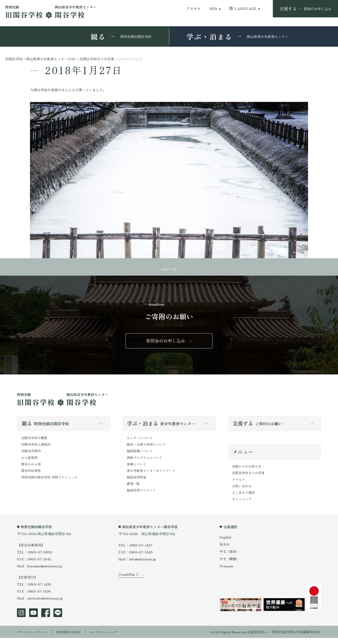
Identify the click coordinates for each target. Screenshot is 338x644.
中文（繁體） (230, 565)
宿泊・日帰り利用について (147, 448)
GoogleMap (127, 585)
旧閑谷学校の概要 (35, 441)
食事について (137, 469)
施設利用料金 (137, 483)
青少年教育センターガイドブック (153, 476)
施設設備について (141, 455)
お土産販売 (30, 462)
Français (227, 572)
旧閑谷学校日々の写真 (249, 477)
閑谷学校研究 (32, 476)
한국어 (225, 550)
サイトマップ (242, 505)
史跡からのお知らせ (248, 470)
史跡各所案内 (32, 455)
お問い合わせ (242, 491)
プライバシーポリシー (34, 638)
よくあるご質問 (244, 498)
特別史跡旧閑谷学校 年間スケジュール (51, 483)
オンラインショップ (113, 638)
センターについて (141, 441)
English (226, 543)
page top (169, 269)
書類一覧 (134, 490)
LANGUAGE (245, 9)
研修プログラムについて (146, 462)
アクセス (194, 9)
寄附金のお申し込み (166, 343)
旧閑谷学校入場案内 (37, 448)
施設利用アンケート (142, 497)
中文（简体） (230, 558)
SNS (213, 9)
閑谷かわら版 (32, 469)
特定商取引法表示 (75, 638)
